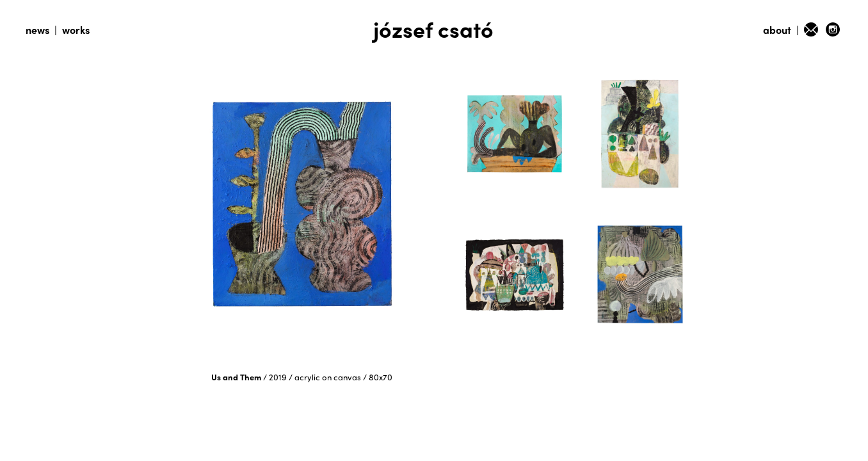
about (777, 30)
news (37, 30)
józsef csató (433, 28)
